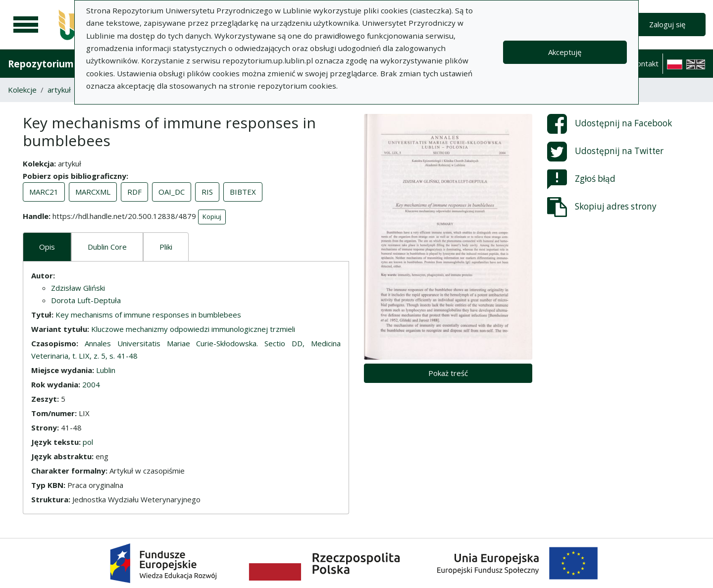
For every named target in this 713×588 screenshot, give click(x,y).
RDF (134, 192)
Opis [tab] (47, 247)
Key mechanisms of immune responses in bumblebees (148, 315)
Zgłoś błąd (581, 179)
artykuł (59, 90)
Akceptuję (565, 52)
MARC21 (44, 192)
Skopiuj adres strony (602, 207)
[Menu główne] (26, 25)
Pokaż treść (448, 373)
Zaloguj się (667, 24)
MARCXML (93, 192)
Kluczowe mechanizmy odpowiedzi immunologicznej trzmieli (193, 329)
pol (88, 442)
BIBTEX (243, 192)
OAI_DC (172, 192)
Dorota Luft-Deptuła (86, 300)
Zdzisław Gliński (78, 288)
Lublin (106, 370)
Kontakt (645, 63)
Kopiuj (212, 216)
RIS (207, 192)
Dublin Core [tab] (107, 247)
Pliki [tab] (166, 247)
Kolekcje (22, 90)
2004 (91, 384)
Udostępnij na (610, 124)
